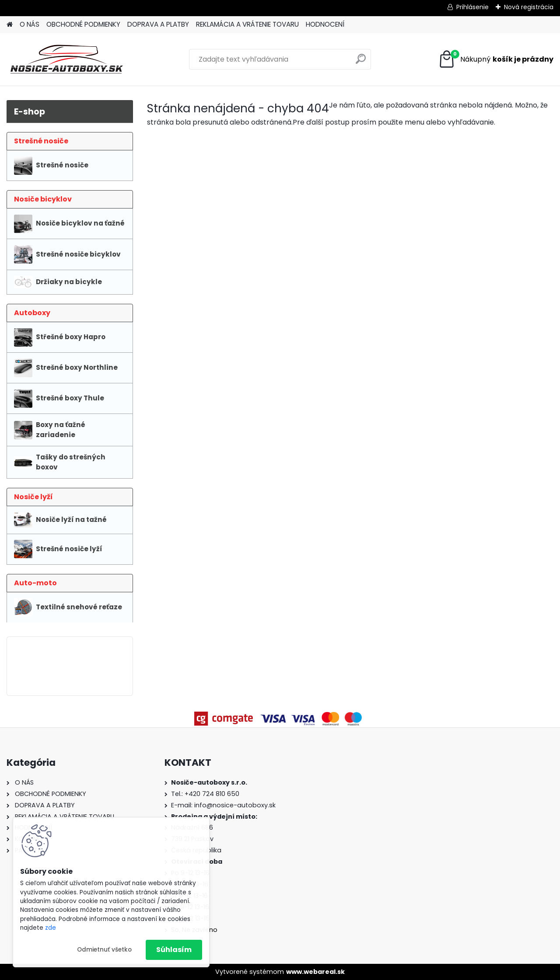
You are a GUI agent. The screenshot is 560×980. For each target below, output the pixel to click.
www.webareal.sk (315, 972)
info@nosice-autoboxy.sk (235, 805)
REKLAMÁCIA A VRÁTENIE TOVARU (247, 24)
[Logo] (67, 59)
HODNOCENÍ (325, 24)
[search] (361, 62)
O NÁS (30, 24)
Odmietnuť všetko (104, 950)
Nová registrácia (529, 7)
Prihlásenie (472, 7)
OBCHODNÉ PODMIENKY (83, 24)
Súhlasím (174, 950)
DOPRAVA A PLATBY (158, 24)
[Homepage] (10, 25)
